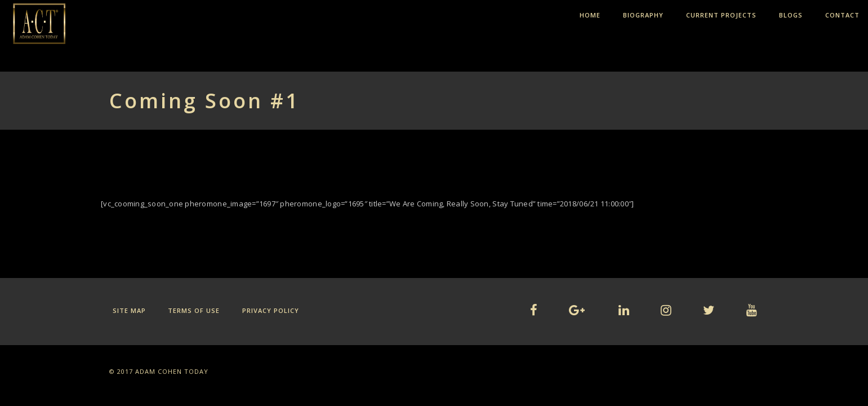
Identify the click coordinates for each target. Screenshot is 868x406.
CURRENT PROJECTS (721, 15)
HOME (590, 15)
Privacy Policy (271, 310)
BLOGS (791, 15)
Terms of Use (194, 310)
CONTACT (842, 15)
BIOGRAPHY (643, 15)
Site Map (129, 310)
